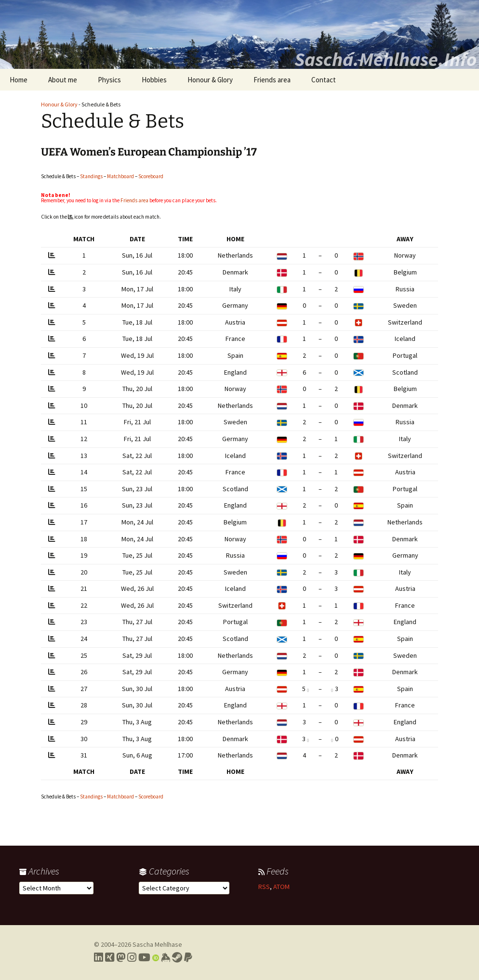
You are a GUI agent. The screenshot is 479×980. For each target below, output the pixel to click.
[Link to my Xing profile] (110, 957)
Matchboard (120, 176)
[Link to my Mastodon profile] (121, 957)
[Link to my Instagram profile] (132, 957)
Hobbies (154, 80)
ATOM (281, 887)
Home (19, 80)
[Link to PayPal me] (188, 957)
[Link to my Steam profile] (177, 957)
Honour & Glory (210, 80)
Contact (324, 80)
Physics (109, 80)
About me (63, 80)
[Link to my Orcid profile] (156, 957)
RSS (264, 887)
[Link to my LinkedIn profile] (99, 957)
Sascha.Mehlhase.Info (386, 59)
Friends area (272, 80)
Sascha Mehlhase (157, 944)
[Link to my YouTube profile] (144, 957)
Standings (91, 176)
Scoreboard (151, 176)
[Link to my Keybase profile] (166, 957)
